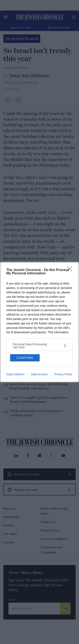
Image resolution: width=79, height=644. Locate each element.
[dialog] (39, 322)
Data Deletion (16, 374)
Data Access (39, 374)
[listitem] (39, 346)
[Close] (71, 270)
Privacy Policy (63, 374)
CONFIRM (25, 358)
